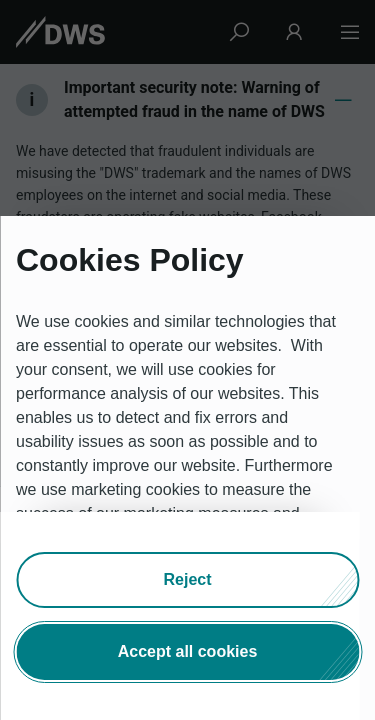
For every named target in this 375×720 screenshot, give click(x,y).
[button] (187, 580)
